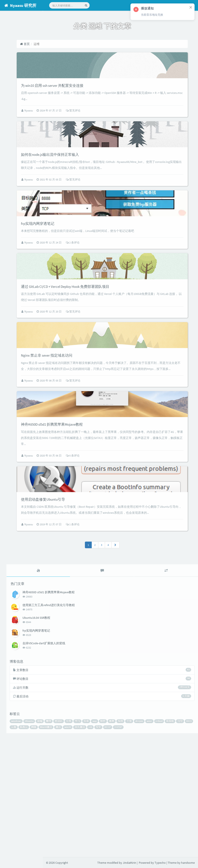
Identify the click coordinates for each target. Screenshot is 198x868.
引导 (73, 844)
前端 (77, 838)
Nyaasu (59, 125)
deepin (177, 838)
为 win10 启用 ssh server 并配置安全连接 (92, 100)
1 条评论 (103, 640)
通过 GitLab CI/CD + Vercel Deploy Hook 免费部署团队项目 (109, 345)
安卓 (124, 838)
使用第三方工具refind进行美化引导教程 (85, 719)
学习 (115, 838)
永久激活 (157, 844)
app (132, 838)
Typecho (160, 863)
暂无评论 (103, 125)
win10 (145, 844)
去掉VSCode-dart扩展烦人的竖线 (80, 758)
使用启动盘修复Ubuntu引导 (80, 608)
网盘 (111, 844)
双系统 (63, 844)
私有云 (101, 844)
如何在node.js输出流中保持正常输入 (89, 183)
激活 (135, 844)
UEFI (82, 844)
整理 (86, 838)
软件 (140, 838)
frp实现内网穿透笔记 (73, 267)
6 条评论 (103, 550)
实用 (158, 838)
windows (54, 838)
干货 (167, 838)
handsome (188, 863)
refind (52, 844)
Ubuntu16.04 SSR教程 (73, 732)
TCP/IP (52, 850)
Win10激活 (123, 844)
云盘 (91, 844)
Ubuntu (67, 838)
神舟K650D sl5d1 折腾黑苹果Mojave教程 (92, 518)
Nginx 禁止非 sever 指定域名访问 (85, 429)
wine (187, 838)
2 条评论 (103, 287)
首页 (55, 44)
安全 (175, 844)
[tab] (69, 686)
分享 (106, 838)
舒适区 (96, 838)
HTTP (185, 844)
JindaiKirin (129, 863)
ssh (167, 844)
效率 (149, 838)
